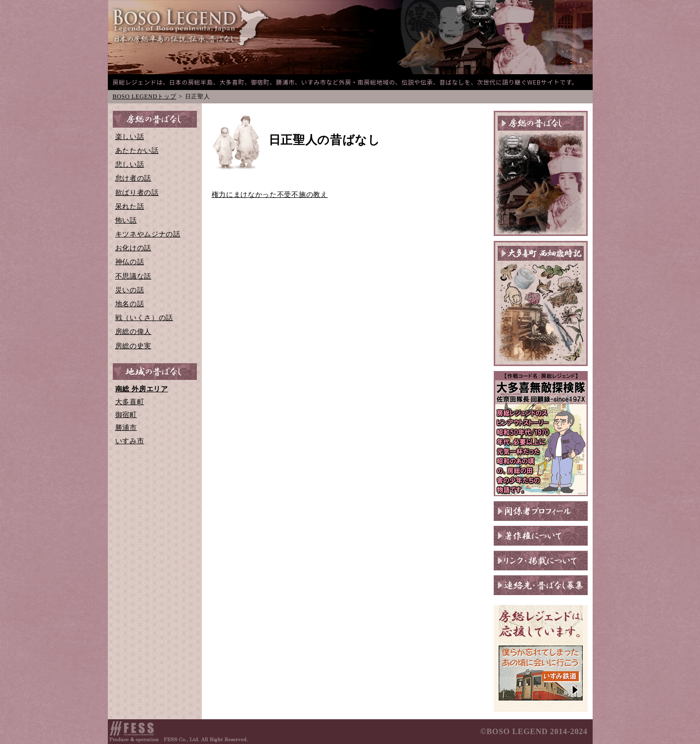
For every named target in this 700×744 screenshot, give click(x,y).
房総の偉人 (134, 332)
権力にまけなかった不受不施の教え (270, 195)
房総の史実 (134, 346)
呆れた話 (130, 207)
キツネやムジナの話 (148, 234)
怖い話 (126, 220)
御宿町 (126, 415)
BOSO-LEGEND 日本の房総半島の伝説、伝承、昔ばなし (192, 26)
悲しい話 (130, 164)
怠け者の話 (134, 178)
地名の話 (130, 304)
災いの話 (130, 290)
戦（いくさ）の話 (144, 318)
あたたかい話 (137, 151)
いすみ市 (130, 441)
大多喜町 (130, 402)
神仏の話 (130, 262)
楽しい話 (130, 137)
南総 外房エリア (142, 389)
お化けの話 (134, 248)
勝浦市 (126, 428)
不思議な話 (134, 276)
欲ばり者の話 (137, 193)
